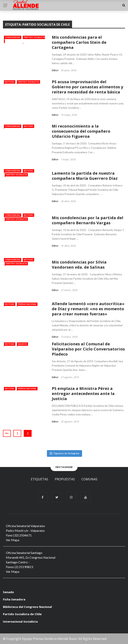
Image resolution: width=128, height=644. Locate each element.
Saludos (22, 344)
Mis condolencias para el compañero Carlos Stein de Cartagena (79, 42)
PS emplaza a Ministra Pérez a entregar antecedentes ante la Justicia (83, 394)
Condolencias (13, 37)
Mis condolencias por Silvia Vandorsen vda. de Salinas (79, 265)
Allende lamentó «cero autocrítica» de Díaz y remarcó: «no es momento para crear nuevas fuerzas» (88, 309)
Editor (55, 70)
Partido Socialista (28, 82)
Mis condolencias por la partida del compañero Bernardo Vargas (88, 220)
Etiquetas (39, 479)
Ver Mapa (13, 540)
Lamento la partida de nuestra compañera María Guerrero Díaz (85, 176)
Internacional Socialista (20, 621)
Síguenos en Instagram (64, 453)
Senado (8, 592)
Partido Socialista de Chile (22, 614)
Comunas (89, 479)
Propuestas (65, 479)
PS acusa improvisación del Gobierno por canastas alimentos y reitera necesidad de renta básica (87, 87)
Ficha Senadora (14, 599)
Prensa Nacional (27, 304)
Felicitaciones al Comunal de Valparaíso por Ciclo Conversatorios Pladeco (88, 349)
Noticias (10, 82)
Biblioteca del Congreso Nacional (27, 607)
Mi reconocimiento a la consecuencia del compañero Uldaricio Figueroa (81, 131)
